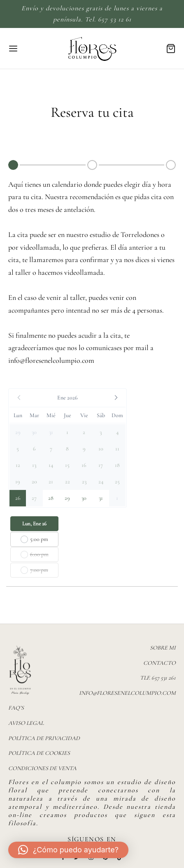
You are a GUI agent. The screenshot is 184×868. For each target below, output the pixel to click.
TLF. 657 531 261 (158, 678)
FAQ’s (16, 708)
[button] (68, 398)
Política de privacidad (44, 738)
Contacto (160, 663)
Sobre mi (163, 648)
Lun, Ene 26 (34, 524)
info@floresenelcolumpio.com (51, 360)
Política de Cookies (39, 753)
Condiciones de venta (42, 768)
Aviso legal (26, 723)
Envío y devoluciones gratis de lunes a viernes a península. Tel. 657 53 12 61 (92, 14)
